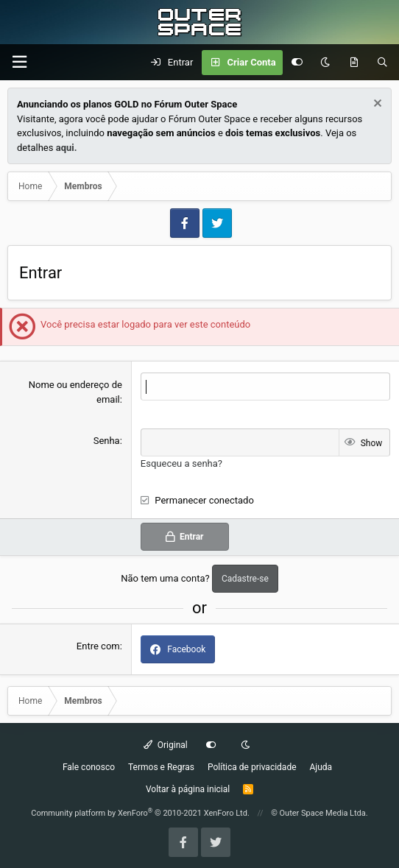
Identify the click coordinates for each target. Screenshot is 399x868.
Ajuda (321, 767)
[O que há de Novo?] (354, 63)
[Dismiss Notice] (376, 105)
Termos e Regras (161, 767)
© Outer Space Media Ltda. (319, 813)
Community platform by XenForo (140, 813)
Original (166, 745)
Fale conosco (89, 767)
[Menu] (19, 62)
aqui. (67, 148)
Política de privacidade (252, 767)
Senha (107, 441)
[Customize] (297, 63)
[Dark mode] (325, 63)
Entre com (98, 646)
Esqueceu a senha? (181, 463)
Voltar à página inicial (188, 789)
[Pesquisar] (382, 63)
